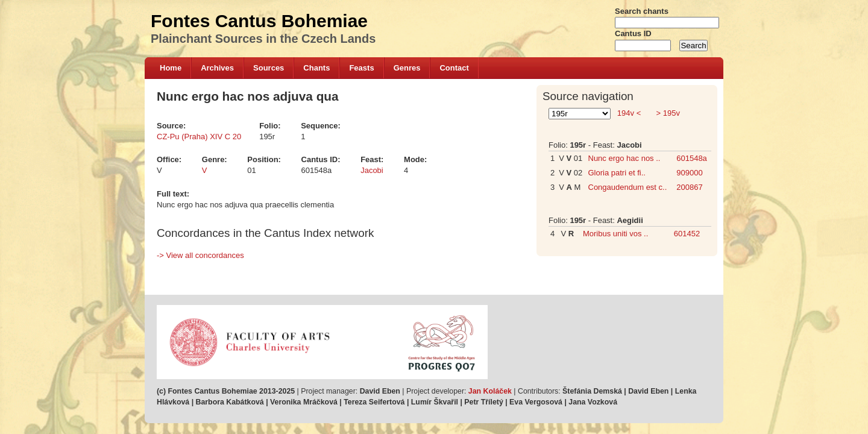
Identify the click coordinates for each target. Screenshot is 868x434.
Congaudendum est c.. (628, 187)
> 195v (667, 113)
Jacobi (372, 170)
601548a (692, 158)
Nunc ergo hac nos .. (624, 158)
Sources (269, 68)
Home (171, 68)
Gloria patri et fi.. (617, 173)
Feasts (361, 68)
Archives (217, 68)
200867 (689, 187)
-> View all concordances (200, 255)
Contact (454, 68)
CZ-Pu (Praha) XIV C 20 (199, 137)
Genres (407, 68)
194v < (629, 113)
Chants (316, 68)
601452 (687, 234)
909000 (689, 173)
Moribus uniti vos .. (615, 234)
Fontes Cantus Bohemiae (259, 21)
